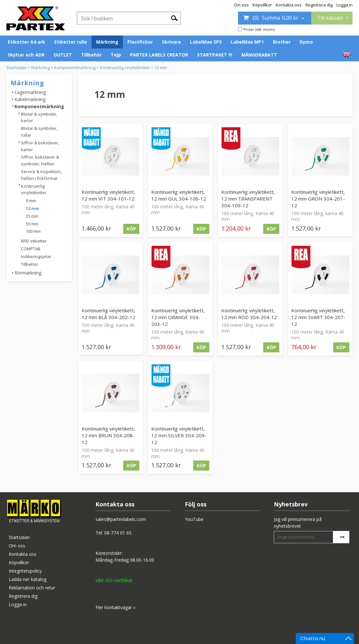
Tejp (116, 55)
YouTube (194, 519)
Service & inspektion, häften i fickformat (41, 175)
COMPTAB (31, 249)
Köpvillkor (262, 5)
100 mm (33, 231)
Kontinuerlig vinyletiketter (125, 68)
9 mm (31, 201)
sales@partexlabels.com (121, 519)
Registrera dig (319, 5)
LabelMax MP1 (247, 42)
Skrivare (171, 42)
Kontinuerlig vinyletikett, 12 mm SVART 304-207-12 (318, 317)
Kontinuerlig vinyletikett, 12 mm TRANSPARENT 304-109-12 (248, 199)
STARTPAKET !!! (215, 55)
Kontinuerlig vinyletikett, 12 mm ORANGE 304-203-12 (178, 317)
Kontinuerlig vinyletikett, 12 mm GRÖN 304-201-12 (318, 199)
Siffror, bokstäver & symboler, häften (40, 160)
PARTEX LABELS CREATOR (159, 55)
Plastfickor (140, 42)
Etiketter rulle (71, 42)
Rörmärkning (28, 273)
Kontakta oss (289, 5)
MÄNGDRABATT (259, 55)
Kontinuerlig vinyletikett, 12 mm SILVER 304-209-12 (179, 435)
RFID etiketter (34, 241)
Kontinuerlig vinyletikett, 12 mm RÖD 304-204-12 (249, 314)
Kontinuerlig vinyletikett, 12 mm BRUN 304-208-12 (108, 435)
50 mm (32, 224)
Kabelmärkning (30, 99)
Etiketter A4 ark (26, 42)
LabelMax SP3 (206, 42)
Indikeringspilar (36, 256)
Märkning (107, 42)
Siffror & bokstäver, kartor (40, 146)
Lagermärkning (30, 92)
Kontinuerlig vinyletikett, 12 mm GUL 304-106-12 (179, 195)
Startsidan (17, 68)
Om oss (241, 5)
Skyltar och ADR (26, 55)
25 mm (32, 216)
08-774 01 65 (118, 533)
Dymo (306, 42)
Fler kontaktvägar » (115, 607)
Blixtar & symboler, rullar (39, 132)
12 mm (161, 68)
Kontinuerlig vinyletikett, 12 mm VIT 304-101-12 (108, 195)
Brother (282, 42)
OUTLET (63, 55)
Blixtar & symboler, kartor (39, 117)
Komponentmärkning (75, 68)
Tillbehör (91, 55)
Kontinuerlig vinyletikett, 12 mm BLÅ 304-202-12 (109, 314)
